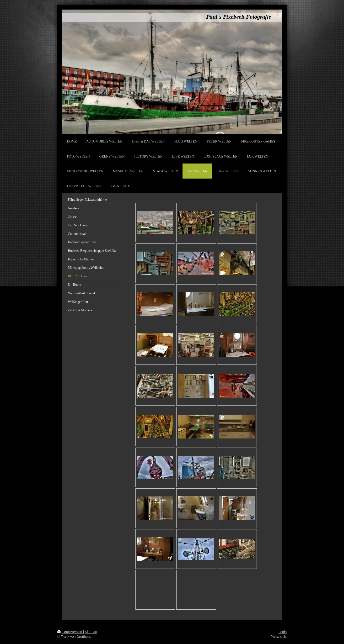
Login (283, 632)
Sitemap (91, 632)
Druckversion (70, 632)
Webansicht (279, 637)
